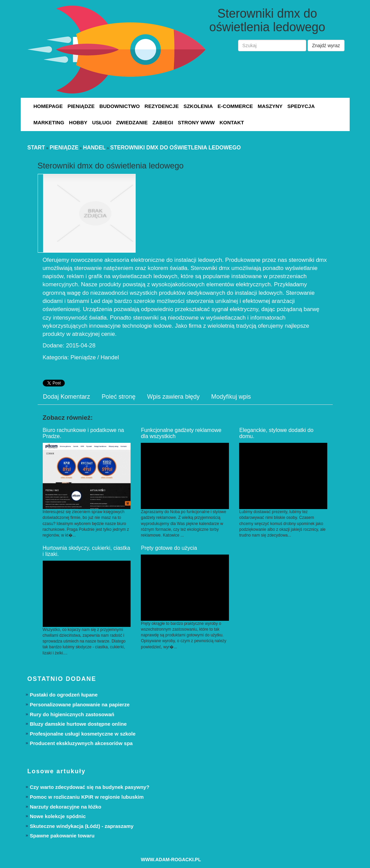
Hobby (78, 122)
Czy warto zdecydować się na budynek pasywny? (90, 787)
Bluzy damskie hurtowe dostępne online (78, 724)
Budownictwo (120, 106)
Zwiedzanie (132, 122)
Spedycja (301, 106)
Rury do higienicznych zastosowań (72, 714)
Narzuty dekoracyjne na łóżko (66, 807)
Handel (94, 148)
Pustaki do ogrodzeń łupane (64, 695)
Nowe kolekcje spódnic (58, 816)
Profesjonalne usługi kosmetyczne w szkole (83, 734)
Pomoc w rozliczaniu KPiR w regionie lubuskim (87, 797)
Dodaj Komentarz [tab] (67, 397)
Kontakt (232, 122)
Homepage (48, 106)
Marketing (49, 122)
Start (36, 148)
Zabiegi (163, 122)
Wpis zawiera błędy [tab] (173, 397)
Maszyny (270, 106)
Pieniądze (81, 106)
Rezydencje (162, 106)
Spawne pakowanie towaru (62, 836)
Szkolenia (198, 106)
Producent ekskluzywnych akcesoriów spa (81, 743)
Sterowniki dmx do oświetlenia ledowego (176, 148)
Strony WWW (196, 122)
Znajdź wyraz (326, 46)
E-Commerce (235, 106)
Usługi (102, 122)
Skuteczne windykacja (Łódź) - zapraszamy (82, 826)
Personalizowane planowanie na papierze (80, 704)
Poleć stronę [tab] (119, 397)
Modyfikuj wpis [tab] (231, 397)
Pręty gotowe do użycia (169, 548)
